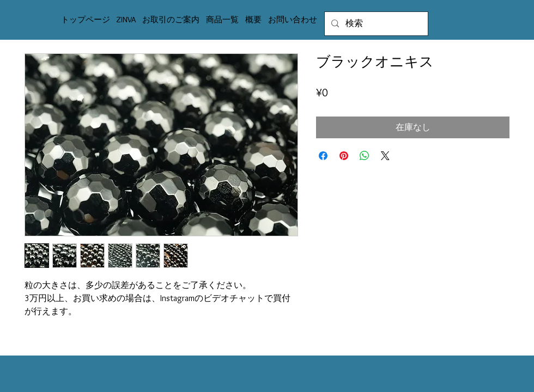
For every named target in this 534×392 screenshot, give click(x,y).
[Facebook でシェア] (323, 156)
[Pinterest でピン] (344, 156)
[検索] (375, 24)
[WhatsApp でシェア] (365, 156)
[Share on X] (385, 156)
